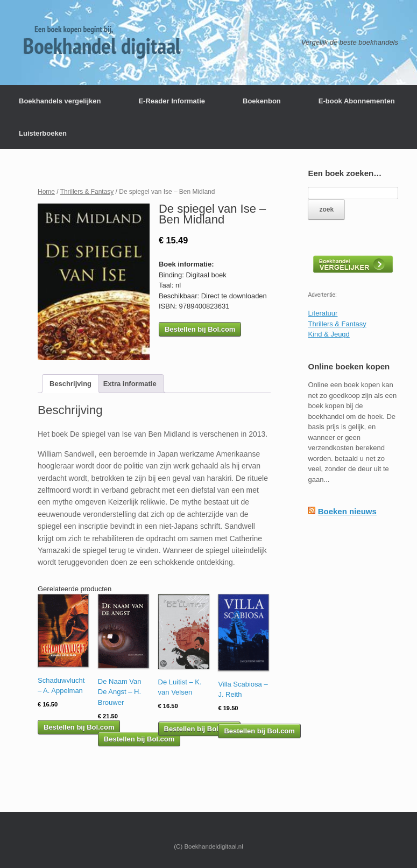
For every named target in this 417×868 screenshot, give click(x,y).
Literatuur (323, 313)
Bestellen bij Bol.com (200, 329)
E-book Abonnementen (357, 101)
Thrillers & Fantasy (87, 192)
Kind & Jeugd (328, 334)
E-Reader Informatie (172, 101)
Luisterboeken (43, 133)
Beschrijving (70, 384)
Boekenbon (262, 101)
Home (46, 192)
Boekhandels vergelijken (60, 101)
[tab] (70, 384)
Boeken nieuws (347, 511)
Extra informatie (130, 384)
